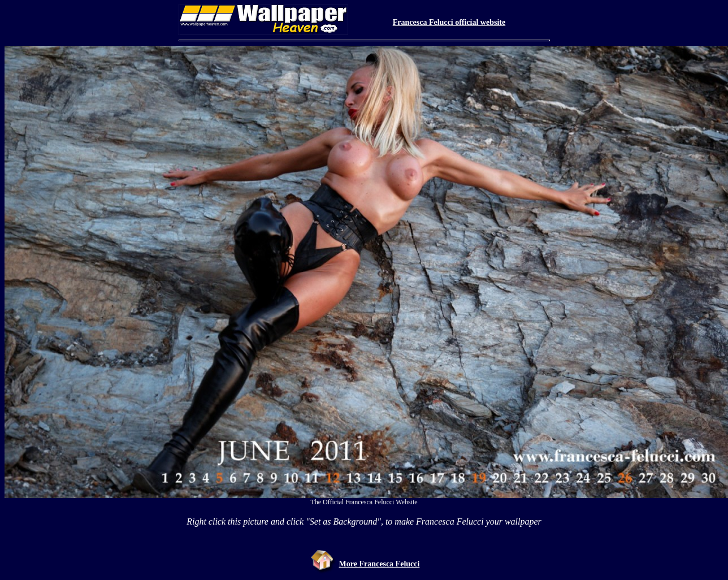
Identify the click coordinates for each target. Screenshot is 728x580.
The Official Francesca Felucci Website (364, 502)
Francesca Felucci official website (449, 22)
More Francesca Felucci (380, 564)
